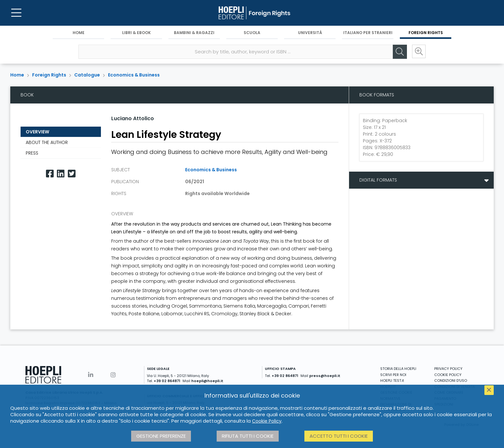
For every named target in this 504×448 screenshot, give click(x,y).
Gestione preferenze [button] (161, 436)
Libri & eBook (136, 33)
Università (310, 33)
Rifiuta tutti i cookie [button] (248, 436)
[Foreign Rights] (252, 13)
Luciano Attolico (133, 118)
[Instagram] (113, 375)
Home (79, 33)
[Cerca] (399, 52)
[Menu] (16, 13)
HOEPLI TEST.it (392, 381)
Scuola (252, 33)
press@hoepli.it (325, 376)
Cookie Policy (267, 421)
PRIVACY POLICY (448, 369)
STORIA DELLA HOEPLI (398, 369)
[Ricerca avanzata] (419, 52)
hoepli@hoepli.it (207, 381)
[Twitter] (72, 174)
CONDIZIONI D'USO (451, 381)
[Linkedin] (61, 174)
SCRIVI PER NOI (393, 375)
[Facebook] (50, 174)
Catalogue (87, 75)
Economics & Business (134, 75)
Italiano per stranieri (368, 33)
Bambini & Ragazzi (194, 33)
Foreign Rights (426, 33)
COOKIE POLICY (448, 375)
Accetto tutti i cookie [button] (339, 436)
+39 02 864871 (167, 381)
